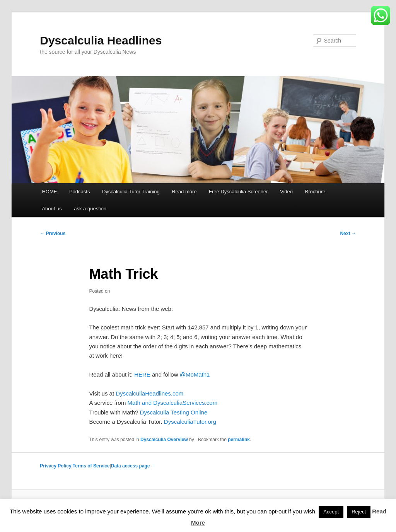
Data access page (131, 466)
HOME (49, 192)
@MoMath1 (195, 374)
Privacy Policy (55, 466)
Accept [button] (331, 512)
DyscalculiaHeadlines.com (149, 393)
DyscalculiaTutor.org (190, 422)
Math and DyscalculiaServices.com (173, 403)
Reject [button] (359, 512)
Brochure (315, 192)
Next (348, 234)
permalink (239, 440)
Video (286, 192)
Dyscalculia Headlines (101, 40)
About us (52, 209)
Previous (53, 234)
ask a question (90, 209)
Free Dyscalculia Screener (238, 192)
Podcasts (79, 192)
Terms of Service (91, 466)
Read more (184, 192)
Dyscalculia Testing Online (174, 412)
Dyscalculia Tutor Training (131, 192)
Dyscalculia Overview (164, 440)
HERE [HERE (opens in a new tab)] (142, 374)
